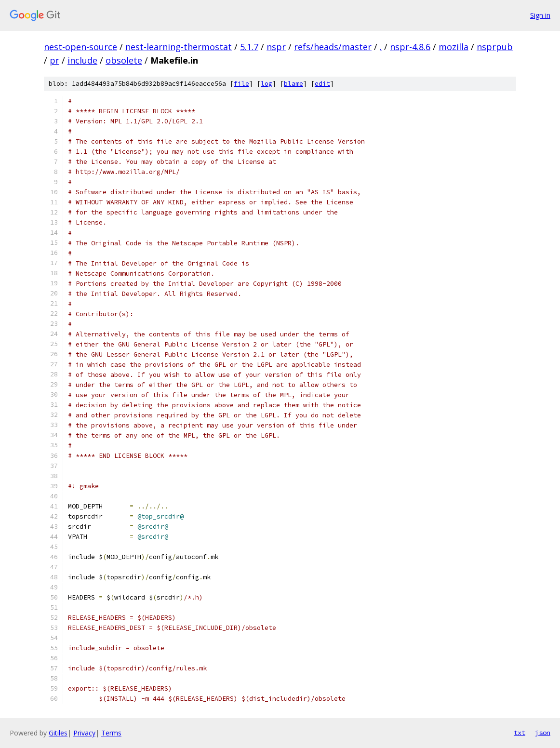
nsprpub (495, 47)
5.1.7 (249, 47)
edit (322, 84)
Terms (111, 733)
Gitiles (58, 733)
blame (293, 84)
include (82, 60)
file (241, 84)
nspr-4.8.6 (410, 47)
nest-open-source (80, 47)
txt (520, 733)
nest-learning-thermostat (179, 47)
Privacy (84, 733)
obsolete (124, 60)
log (267, 84)
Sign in (540, 15)
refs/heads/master (333, 47)
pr (54, 60)
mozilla (453, 47)
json (543, 733)
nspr (276, 47)
